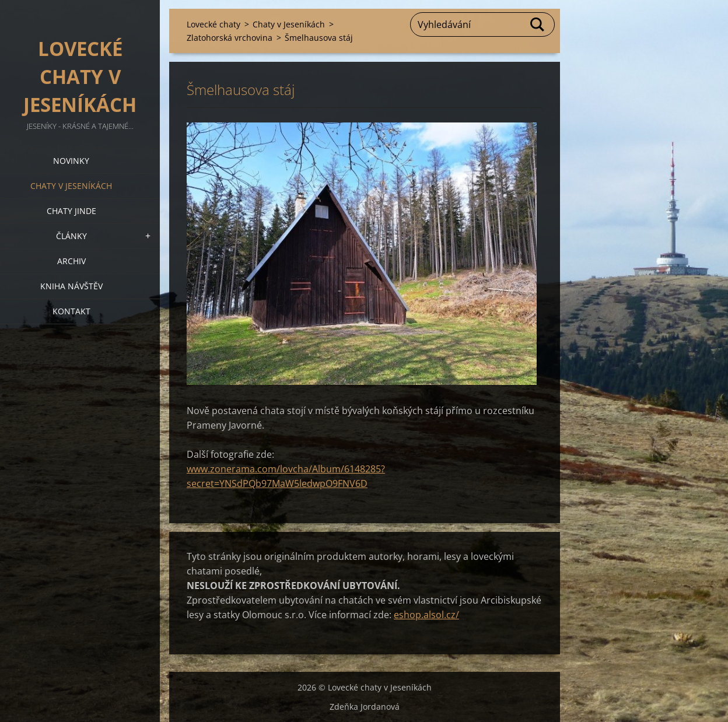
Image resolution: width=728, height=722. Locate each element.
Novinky (71, 161)
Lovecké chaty (213, 24)
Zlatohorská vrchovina (230, 38)
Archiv (71, 261)
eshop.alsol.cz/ (426, 615)
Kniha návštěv (71, 286)
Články (71, 236)
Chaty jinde (71, 211)
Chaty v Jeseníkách (71, 186)
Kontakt (71, 311)
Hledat (538, 24)
